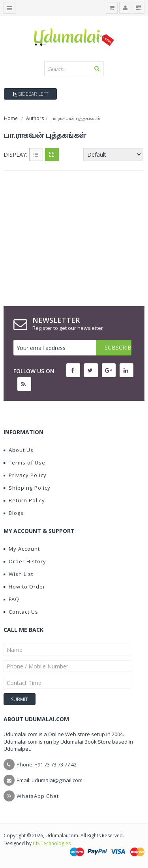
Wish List (18, 574)
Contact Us (21, 612)
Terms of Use (24, 463)
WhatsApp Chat (38, 796)
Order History (25, 561)
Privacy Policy (25, 475)
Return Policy (24, 500)
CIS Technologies (52, 843)
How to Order (24, 587)
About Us (19, 450)
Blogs (14, 513)
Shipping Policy (27, 488)
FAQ (11, 599)
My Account (22, 549)
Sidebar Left (30, 94)
